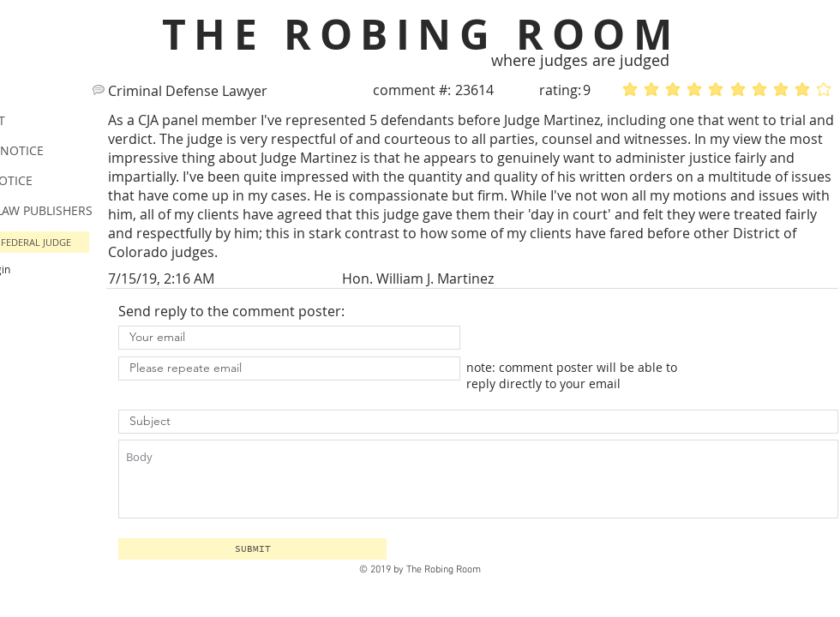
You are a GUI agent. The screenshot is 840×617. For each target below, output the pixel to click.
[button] (252, 549)
